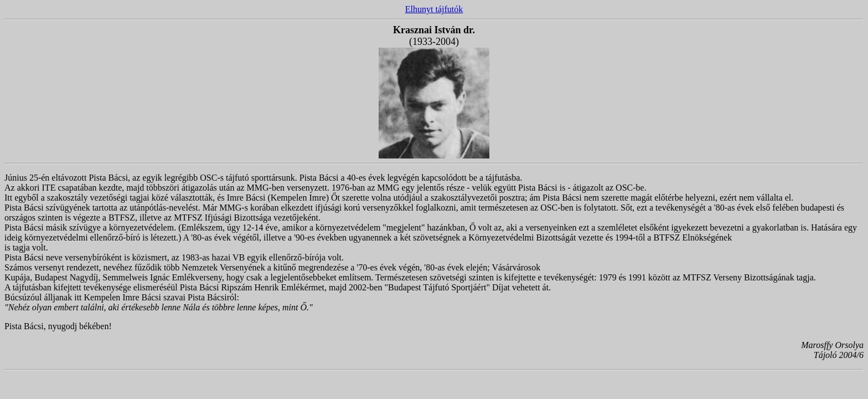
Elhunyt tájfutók (434, 9)
